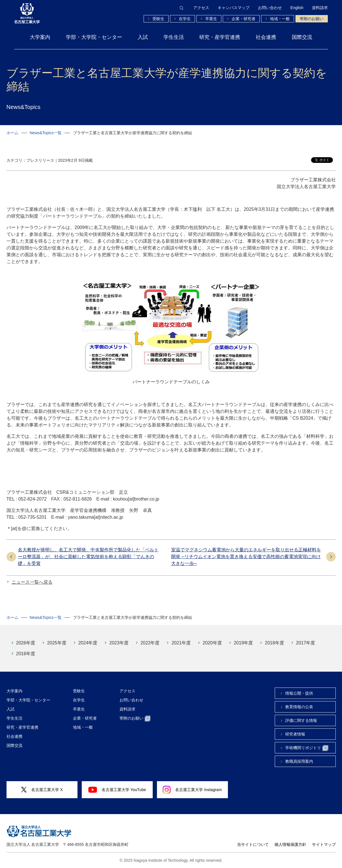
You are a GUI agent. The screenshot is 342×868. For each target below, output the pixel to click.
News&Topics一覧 (46, 133)
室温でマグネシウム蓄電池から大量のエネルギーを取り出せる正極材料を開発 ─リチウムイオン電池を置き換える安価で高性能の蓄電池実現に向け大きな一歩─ (246, 557)
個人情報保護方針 (290, 844)
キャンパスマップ (234, 8)
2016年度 (26, 654)
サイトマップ (324, 844)
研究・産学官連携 (220, 37)
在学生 (185, 19)
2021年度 (181, 643)
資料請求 (320, 8)
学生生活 (174, 37)
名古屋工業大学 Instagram (192, 790)
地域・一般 (280, 19)
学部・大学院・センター (94, 37)
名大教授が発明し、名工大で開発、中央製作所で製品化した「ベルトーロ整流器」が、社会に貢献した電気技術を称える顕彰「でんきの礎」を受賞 (88, 557)
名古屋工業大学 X (42, 790)
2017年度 (306, 643)
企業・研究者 (244, 19)
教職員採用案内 (299, 761)
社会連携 (266, 37)
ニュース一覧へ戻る (32, 582)
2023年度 (119, 643)
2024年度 (88, 643)
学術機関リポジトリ (307, 748)
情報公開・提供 (299, 693)
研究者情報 (295, 734)
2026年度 (26, 643)
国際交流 (302, 37)
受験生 (158, 19)
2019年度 (244, 643)
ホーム (12, 133)
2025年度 (57, 643)
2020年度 (212, 643)
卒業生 (211, 19)
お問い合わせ (270, 8)
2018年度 (274, 643)
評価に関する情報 (301, 720)
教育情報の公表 (299, 707)
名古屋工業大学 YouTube (117, 790)
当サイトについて (253, 844)
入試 (143, 37)
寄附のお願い (312, 19)
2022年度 (150, 643)
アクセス (201, 8)
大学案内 (40, 37)
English (297, 8)
